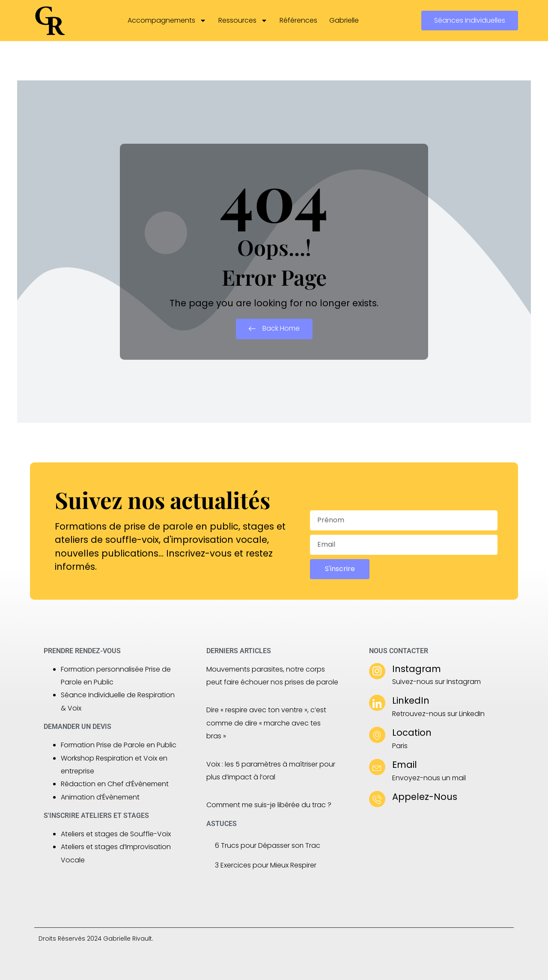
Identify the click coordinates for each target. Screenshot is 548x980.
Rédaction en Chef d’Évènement (115, 784)
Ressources (243, 21)
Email (405, 765)
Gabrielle (344, 20)
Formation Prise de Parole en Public (119, 745)
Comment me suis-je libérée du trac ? (269, 805)
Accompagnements (167, 21)
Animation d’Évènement (100, 797)
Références (298, 20)
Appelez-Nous (425, 797)
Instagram (417, 669)
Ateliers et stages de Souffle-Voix (116, 834)
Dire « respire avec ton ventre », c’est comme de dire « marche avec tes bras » (266, 723)
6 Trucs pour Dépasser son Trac (268, 845)
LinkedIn (411, 700)
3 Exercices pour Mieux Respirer (266, 865)
